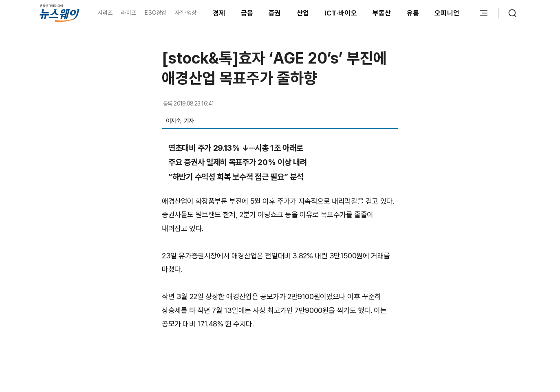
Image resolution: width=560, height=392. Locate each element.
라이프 (129, 13)
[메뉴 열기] (484, 13)
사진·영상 (186, 13)
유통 (413, 13)
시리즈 (105, 13)
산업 (303, 13)
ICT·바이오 (341, 13)
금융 (247, 13)
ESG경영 (155, 13)
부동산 (382, 13)
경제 (219, 13)
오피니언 (447, 13)
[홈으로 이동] (60, 13)
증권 (275, 13)
